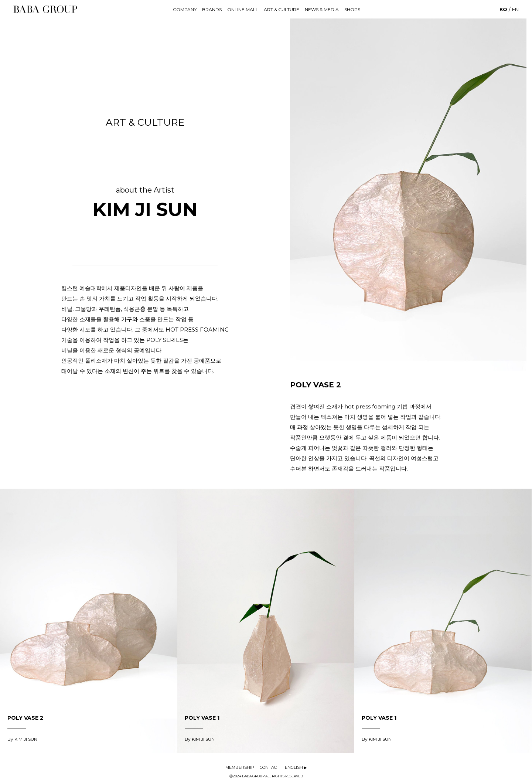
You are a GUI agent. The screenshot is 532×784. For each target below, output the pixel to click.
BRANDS (212, 9)
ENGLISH (296, 767)
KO (503, 9)
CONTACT (270, 767)
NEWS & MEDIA (322, 9)
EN (515, 9)
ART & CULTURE (282, 9)
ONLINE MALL (243, 9)
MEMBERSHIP (240, 767)
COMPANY (185, 9)
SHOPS (352, 9)
